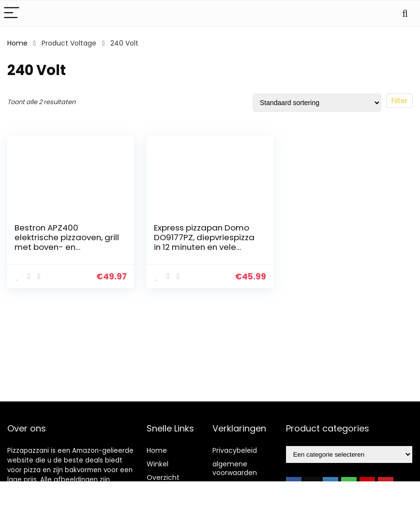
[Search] (405, 13)
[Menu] (12, 13)
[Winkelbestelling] (317, 103)
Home (17, 43)
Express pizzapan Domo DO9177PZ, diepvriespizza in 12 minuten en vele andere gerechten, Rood (204, 242)
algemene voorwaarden (235, 468)
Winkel (157, 464)
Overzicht (163, 477)
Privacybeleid (235, 450)
